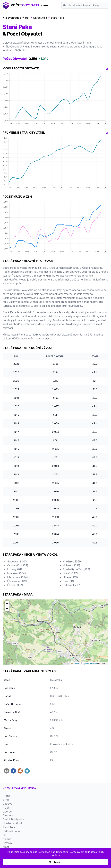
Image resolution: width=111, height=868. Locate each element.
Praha (6, 796)
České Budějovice (14, 819)
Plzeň (6, 808)
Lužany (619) (15, 569)
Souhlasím (56, 862)
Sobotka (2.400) (17, 561)
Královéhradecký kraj (16, 18)
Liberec (7, 812)
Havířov (8, 843)
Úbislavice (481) (17, 581)
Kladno (7, 839)
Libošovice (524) (17, 577)
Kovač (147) (70, 573)
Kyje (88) (68, 581)
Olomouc (8, 815)
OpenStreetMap (90, 663)
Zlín (5, 835)
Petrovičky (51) (72, 585)
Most (6, 847)
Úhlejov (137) (71, 577)
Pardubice (9, 827)
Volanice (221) (71, 565)
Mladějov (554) (17, 573)
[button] (7, 604)
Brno (6, 800)
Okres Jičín (40, 18)
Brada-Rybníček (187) (76, 569)
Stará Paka (57, 18)
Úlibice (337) (15, 585)
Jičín (53, 728)
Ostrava (7, 804)
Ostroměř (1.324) (18, 565)
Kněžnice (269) (72, 561)
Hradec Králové (12, 823)
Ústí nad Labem (12, 831)
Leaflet (75, 663)
